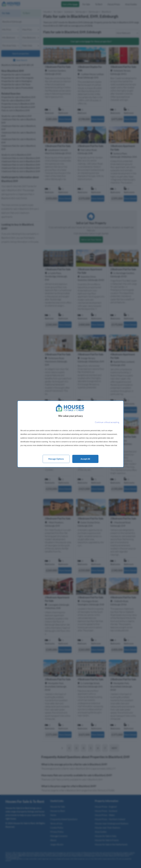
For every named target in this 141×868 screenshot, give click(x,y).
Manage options (56, 459)
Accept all (85, 459)
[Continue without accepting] (107, 422)
